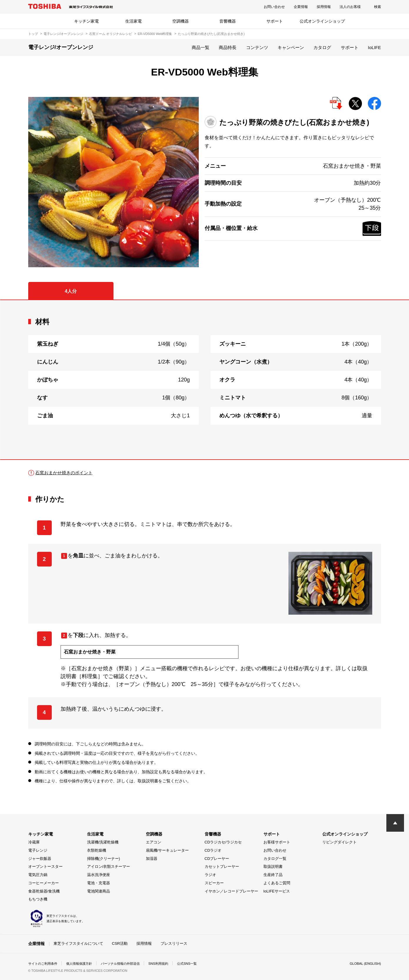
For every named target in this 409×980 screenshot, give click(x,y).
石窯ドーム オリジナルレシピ (111, 34)
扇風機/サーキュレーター (167, 850)
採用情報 (324, 7)
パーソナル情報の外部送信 (127, 964)
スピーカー (214, 883)
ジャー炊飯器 (40, 859)
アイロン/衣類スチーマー (109, 866)
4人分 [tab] (71, 291)
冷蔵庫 (34, 842)
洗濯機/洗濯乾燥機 (103, 842)
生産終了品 (273, 875)
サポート (275, 21)
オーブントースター (45, 866)
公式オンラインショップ (322, 21)
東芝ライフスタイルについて (78, 943)
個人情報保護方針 (83, 964)
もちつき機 (38, 899)
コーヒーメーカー (44, 883)
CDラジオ (213, 850)
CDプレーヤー (217, 859)
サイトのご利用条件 (44, 964)
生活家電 (133, 21)
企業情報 (301, 7)
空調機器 (181, 21)
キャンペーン (291, 47)
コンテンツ (257, 47)
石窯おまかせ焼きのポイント (66, 473)
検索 (378, 7)
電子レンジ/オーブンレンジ (63, 34)
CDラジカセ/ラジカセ (223, 842)
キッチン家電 (86, 21)
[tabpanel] (205, 380)
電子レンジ (38, 850)
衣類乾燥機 (97, 850)
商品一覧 (201, 47)
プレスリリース (174, 943)
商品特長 (228, 47)
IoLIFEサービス (277, 891)
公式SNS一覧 (198, 964)
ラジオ (210, 875)
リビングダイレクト (339, 842)
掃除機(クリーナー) (104, 859)
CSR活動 (120, 943)
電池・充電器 (99, 883)
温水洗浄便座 (99, 875)
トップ (33, 34)
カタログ (322, 47)
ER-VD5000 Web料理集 (155, 34)
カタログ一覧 (275, 859)
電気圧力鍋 (38, 875)
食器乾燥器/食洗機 (44, 891)
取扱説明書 (273, 866)
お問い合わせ (274, 7)
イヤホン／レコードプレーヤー (231, 891)
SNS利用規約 (168, 964)
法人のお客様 (350, 7)
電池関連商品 (99, 891)
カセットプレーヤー (222, 866)
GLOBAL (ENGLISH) (365, 964)
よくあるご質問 (277, 883)
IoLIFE (374, 47)
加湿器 (152, 859)
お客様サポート (277, 842)
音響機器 (228, 21)
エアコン (153, 842)
